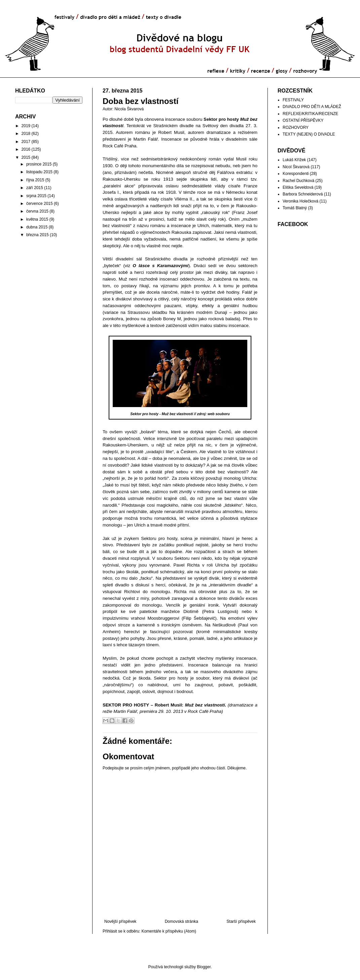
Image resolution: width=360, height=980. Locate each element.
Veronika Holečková (300, 201)
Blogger (204, 967)
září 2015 (35, 188)
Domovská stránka (182, 921)
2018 (26, 134)
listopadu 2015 (39, 172)
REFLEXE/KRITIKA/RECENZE (310, 114)
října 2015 (35, 180)
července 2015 (40, 204)
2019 (26, 126)
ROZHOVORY (296, 128)
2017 (26, 142)
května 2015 (37, 219)
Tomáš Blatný (295, 208)
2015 (26, 157)
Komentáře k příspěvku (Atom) (169, 931)
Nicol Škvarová (296, 167)
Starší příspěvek (241, 921)
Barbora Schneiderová (303, 194)
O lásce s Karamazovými (160, 266)
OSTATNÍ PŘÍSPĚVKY (303, 120)
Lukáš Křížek (294, 160)
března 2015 (38, 235)
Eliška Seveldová (298, 187)
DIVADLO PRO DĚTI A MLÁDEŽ (312, 107)
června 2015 (37, 211)
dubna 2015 (37, 227)
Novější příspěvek (120, 921)
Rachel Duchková (298, 181)
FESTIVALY (293, 100)
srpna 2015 (36, 196)
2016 (26, 149)
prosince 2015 (39, 164)
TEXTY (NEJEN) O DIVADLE (309, 134)
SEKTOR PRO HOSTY (126, 705)
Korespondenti (296, 174)
